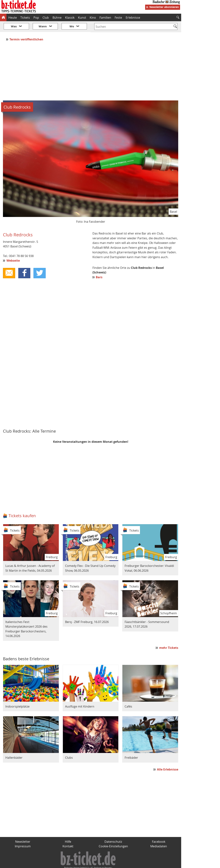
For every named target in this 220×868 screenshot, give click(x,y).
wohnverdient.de (109, 864)
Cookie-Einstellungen (113, 835)
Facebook (159, 831)
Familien (105, 18)
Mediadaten (159, 835)
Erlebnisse (133, 18)
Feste (118, 18)
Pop (36, 18)
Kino (93, 18)
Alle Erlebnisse (168, 759)
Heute (13, 18)
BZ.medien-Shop (136, 864)
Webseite (13, 250)
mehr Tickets (169, 637)
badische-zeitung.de (47, 864)
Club (46, 18)
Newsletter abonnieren (164, 7)
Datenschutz (113, 831)
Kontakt (68, 835)
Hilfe (68, 831)
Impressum (23, 835)
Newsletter (23, 831)
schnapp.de (73, 864)
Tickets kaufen (22, 505)
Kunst (82, 18)
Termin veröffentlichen (27, 28)
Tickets (25, 18)
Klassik (70, 18)
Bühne (57, 18)
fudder (89, 864)
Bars (99, 266)
